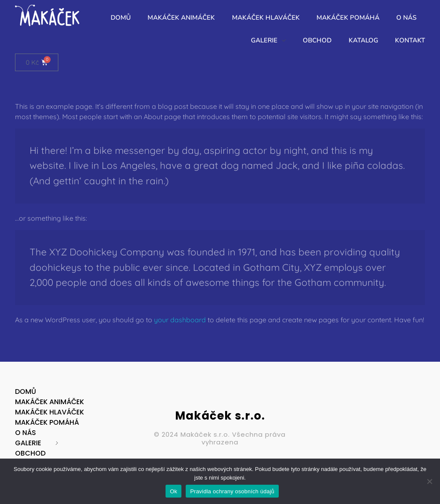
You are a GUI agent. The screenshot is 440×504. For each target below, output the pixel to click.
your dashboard (180, 320)
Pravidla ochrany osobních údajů (232, 491)
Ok (173, 491)
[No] (429, 481)
